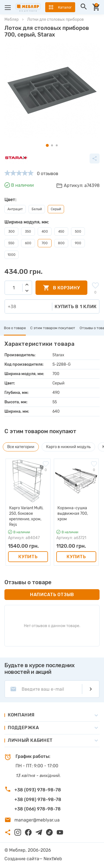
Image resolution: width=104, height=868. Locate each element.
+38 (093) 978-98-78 (38, 790)
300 (12, 232)
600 (28, 243)
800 (61, 243)
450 (61, 232)
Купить (28, 557)
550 (11, 243)
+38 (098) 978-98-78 (38, 800)
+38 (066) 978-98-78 (38, 809)
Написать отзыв (52, 595)
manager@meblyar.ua (37, 820)
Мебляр (12, 20)
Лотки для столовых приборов (55, 20)
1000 (12, 255)
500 (78, 232)
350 (28, 232)
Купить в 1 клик (76, 307)
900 (78, 243)
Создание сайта (22, 859)
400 (45, 232)
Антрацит (15, 209)
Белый (37, 209)
